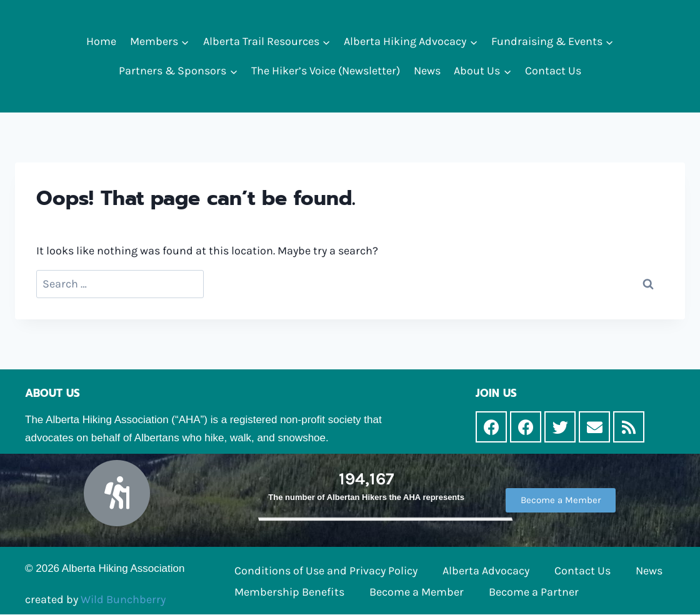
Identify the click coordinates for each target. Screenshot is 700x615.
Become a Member (417, 592)
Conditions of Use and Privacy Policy (326, 571)
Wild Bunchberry (123, 599)
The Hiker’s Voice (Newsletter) (326, 71)
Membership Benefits (289, 592)
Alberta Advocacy (486, 571)
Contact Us (553, 71)
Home (101, 41)
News (427, 71)
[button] (185, 42)
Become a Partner (534, 592)
